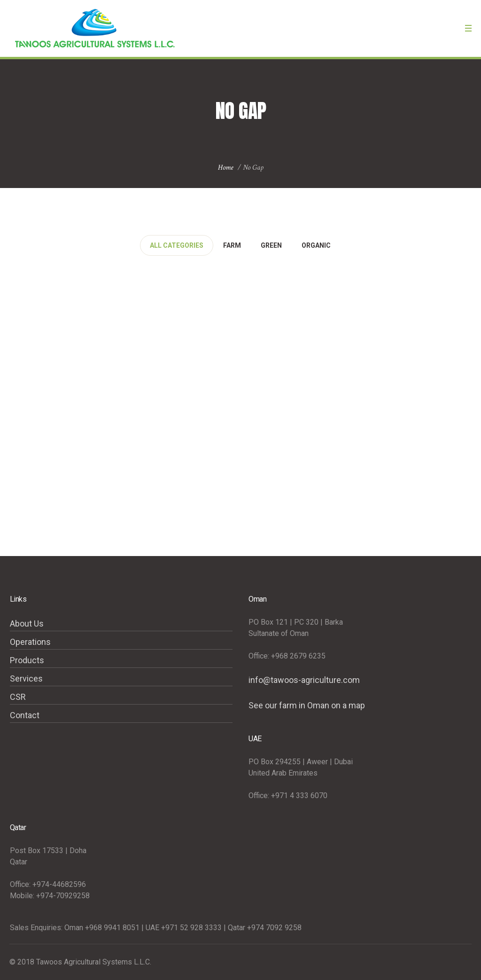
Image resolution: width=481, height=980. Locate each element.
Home (226, 168)
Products (27, 660)
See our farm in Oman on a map (307, 705)
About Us (27, 623)
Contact (25, 715)
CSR (18, 697)
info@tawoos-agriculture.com (304, 680)
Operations (30, 642)
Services (26, 678)
